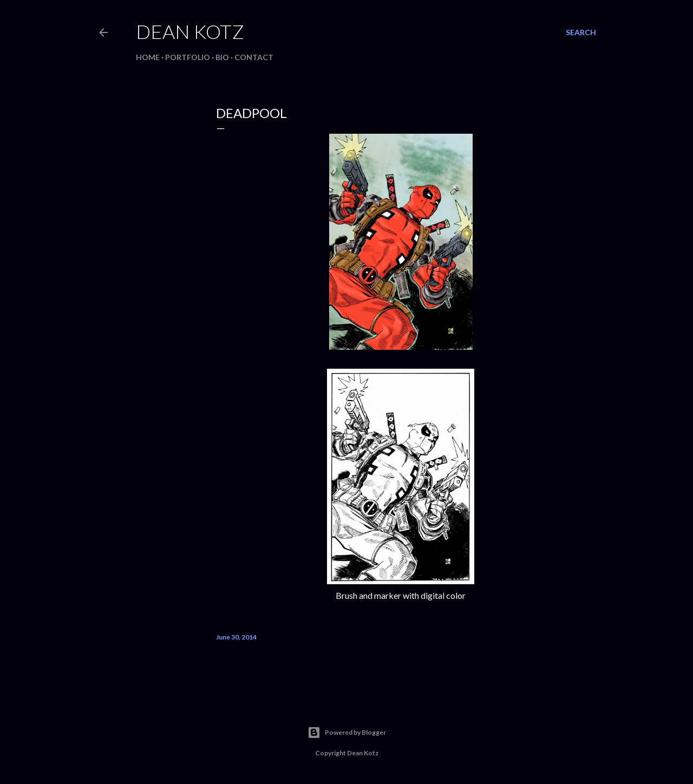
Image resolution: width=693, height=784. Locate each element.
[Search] (581, 32)
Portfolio (188, 57)
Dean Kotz (190, 31)
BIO (222, 57)
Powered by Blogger (347, 733)
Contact (254, 57)
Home (148, 57)
